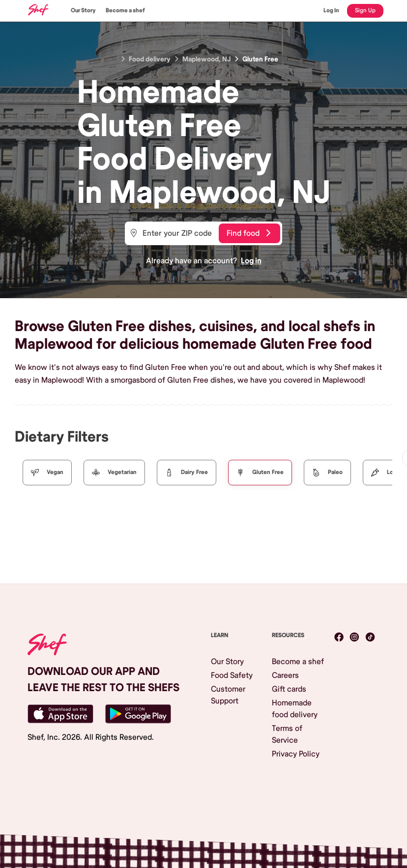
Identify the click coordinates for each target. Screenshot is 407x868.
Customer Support (228, 695)
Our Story (83, 11)
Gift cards (289, 689)
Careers (285, 675)
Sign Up (365, 11)
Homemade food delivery (295, 709)
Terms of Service (287, 734)
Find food (248, 233)
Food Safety (232, 675)
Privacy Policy (296, 754)
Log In (331, 11)
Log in (251, 261)
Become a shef (125, 11)
